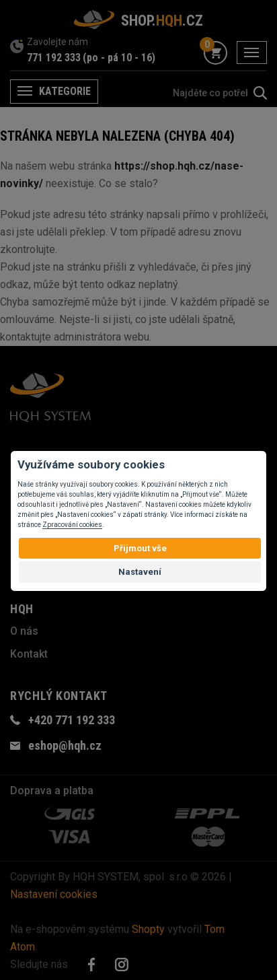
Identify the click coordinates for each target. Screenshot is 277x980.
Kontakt (29, 654)
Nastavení (140, 572)
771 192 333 (54, 58)
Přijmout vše (140, 548)
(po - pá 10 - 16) (119, 58)
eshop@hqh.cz (65, 745)
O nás (24, 631)
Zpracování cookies (72, 525)
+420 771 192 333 (72, 720)
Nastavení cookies (54, 894)
